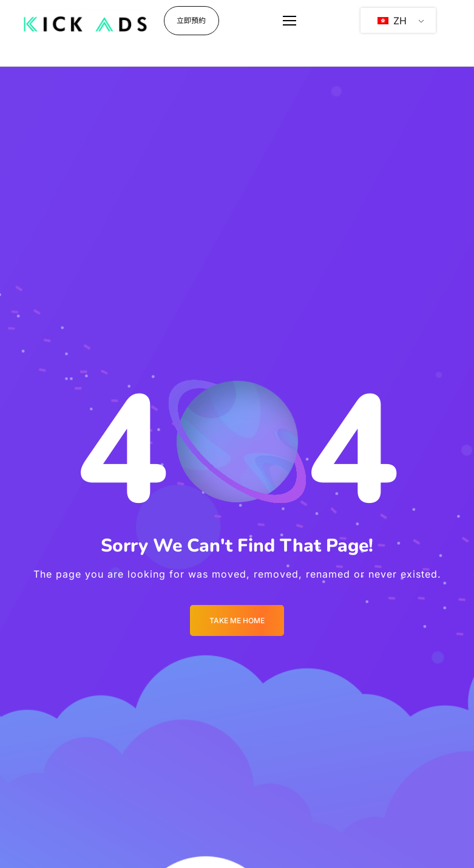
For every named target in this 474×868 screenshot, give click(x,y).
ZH (392, 21)
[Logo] (85, 21)
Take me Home (237, 620)
